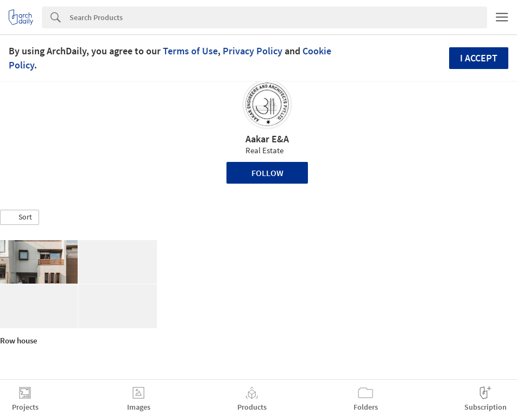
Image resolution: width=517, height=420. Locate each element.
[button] (20, 217)
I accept (479, 58)
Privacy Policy (253, 51)
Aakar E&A (267, 139)
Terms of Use (190, 51)
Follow (267, 173)
